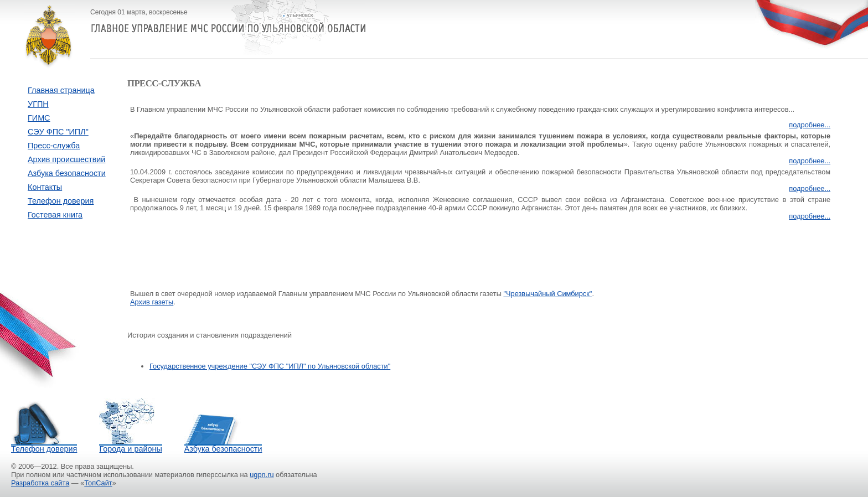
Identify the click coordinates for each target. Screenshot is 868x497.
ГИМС (39, 118)
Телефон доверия (61, 201)
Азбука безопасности (67, 173)
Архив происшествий (66, 159)
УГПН (38, 104)
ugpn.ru (262, 475)
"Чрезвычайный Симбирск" (547, 294)
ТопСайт (98, 483)
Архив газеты (152, 302)
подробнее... (810, 125)
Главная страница (61, 90)
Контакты (45, 187)
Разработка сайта (40, 483)
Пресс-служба (54, 146)
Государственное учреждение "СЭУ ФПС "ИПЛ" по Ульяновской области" (270, 366)
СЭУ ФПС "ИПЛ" (58, 132)
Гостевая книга (55, 215)
